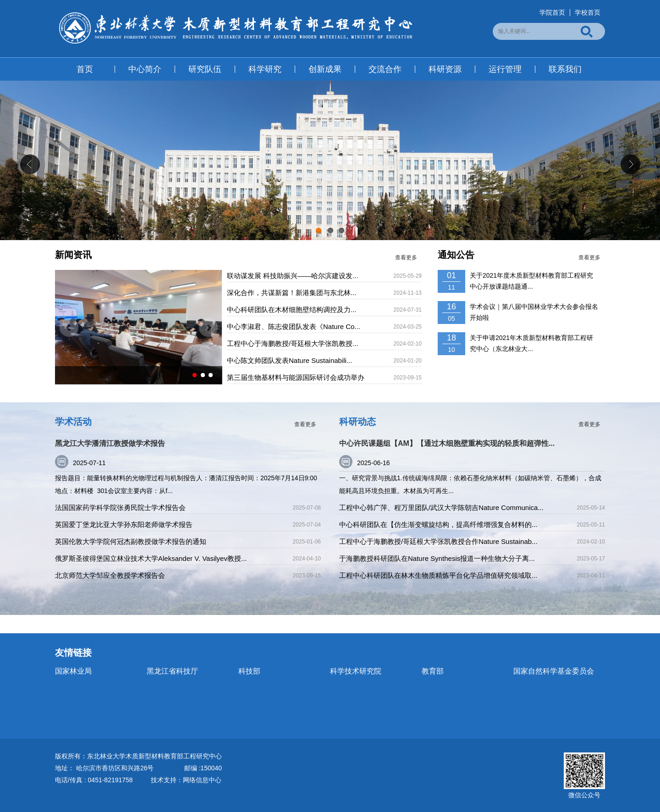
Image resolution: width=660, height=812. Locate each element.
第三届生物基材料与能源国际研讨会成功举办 (296, 377)
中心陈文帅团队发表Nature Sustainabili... (289, 360)
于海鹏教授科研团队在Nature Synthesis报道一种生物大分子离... (437, 558)
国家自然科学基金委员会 (554, 671)
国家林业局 (73, 671)
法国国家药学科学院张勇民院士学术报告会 (120, 507)
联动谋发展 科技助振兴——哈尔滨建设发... (293, 276)
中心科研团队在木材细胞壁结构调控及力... (292, 310)
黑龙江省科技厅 (172, 671)
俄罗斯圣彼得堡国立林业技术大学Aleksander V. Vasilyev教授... (151, 558)
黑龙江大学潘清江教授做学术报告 (110, 443)
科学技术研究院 (356, 671)
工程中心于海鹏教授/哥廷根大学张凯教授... (293, 343)
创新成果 (325, 69)
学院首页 (552, 13)
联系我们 (565, 69)
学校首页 (588, 13)
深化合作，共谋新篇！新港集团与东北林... (292, 293)
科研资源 (445, 69)
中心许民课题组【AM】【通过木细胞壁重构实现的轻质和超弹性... (447, 443)
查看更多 (406, 258)
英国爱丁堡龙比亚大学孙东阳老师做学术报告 (124, 524)
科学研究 (265, 69)
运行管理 (505, 69)
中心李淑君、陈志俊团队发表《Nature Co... (294, 326)
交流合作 (385, 69)
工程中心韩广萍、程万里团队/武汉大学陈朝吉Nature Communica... (441, 507)
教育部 (433, 671)
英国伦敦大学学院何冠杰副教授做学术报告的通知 (131, 541)
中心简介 (145, 69)
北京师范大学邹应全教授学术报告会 (110, 575)
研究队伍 (205, 69)
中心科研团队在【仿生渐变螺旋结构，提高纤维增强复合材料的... (438, 524)
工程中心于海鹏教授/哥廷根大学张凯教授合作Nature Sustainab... (438, 541)
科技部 (249, 671)
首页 (85, 69)
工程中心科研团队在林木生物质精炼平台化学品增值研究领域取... (438, 575)
